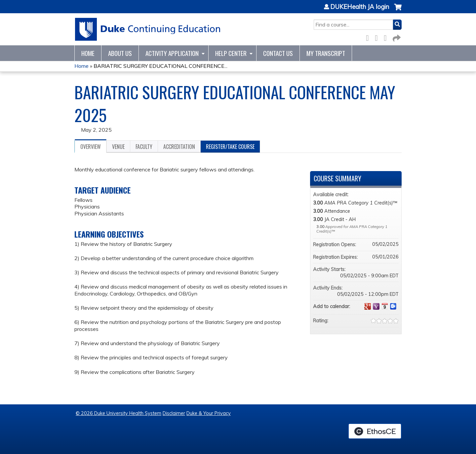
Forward (396, 37)
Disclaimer (174, 413)
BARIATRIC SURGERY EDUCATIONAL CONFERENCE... (160, 66)
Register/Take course (230, 147)
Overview (91, 147)
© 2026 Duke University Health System (119, 413)
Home (88, 53)
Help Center (231, 53)
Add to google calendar (368, 306)
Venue (118, 147)
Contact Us (278, 53)
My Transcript (326, 53)
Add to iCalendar (385, 306)
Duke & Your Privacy (209, 413)
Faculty (144, 147)
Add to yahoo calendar (376, 306)
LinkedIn (387, 37)
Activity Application (172, 53)
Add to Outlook (393, 306)
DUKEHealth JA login (360, 7)
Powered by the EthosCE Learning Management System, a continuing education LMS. (375, 431)
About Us (120, 53)
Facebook (369, 37)
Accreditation (179, 147)
